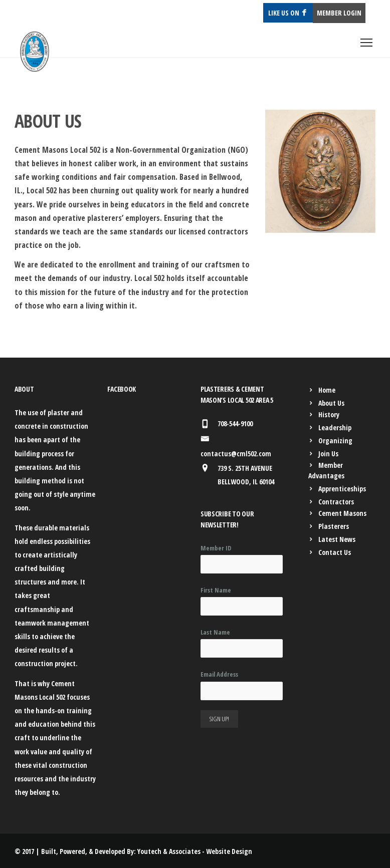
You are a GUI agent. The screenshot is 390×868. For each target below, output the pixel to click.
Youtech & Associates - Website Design (195, 851)
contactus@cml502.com (236, 454)
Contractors (336, 502)
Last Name (215, 632)
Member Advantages (326, 470)
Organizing (335, 441)
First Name (216, 590)
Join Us (328, 454)
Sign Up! (219, 719)
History (329, 414)
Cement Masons (342, 513)
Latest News (337, 539)
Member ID (216, 548)
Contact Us (335, 552)
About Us (331, 403)
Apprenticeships (342, 489)
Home (327, 390)
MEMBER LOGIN (339, 13)
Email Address (219, 674)
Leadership (335, 427)
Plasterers (334, 526)
